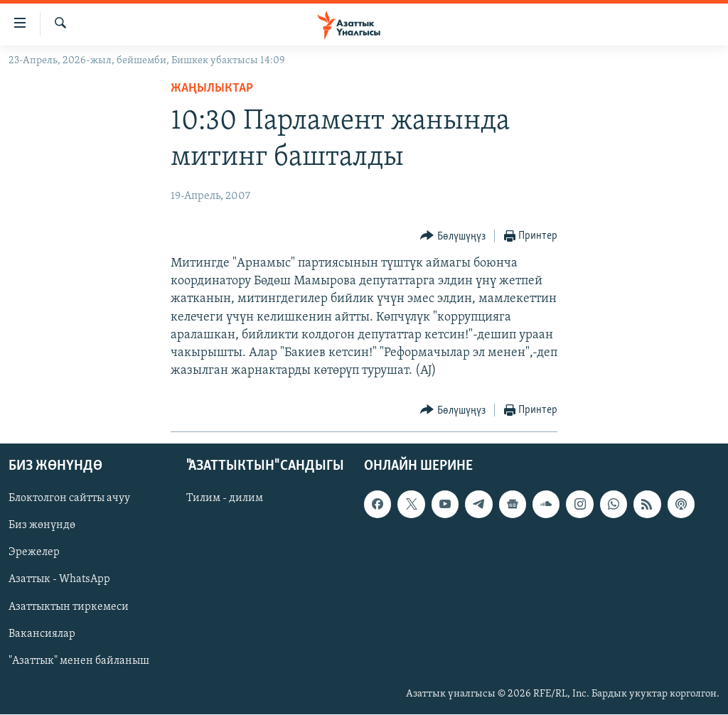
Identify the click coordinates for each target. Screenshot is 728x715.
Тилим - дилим (225, 499)
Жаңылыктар (212, 88)
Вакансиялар (42, 634)
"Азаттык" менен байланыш (79, 661)
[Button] (453, 236)
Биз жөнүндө (42, 526)
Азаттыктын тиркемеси (69, 607)
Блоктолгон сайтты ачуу (69, 499)
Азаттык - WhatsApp (59, 580)
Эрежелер (34, 553)
